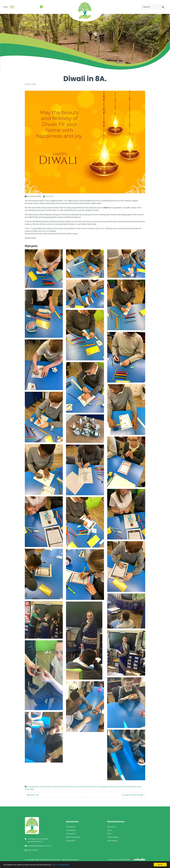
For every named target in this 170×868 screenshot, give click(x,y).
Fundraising (71, 830)
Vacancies (71, 841)
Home (27, 84)
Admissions (71, 827)
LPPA (109, 834)
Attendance (112, 841)
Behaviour (111, 827)
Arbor (110, 830)
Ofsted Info (71, 834)
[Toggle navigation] (12, 7)
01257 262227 (33, 850)
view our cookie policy (61, 865)
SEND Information (73, 837)
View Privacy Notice (70, 860)
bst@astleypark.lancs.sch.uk (39, 846)
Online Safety (113, 837)
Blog (34, 84)
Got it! (160, 865)
